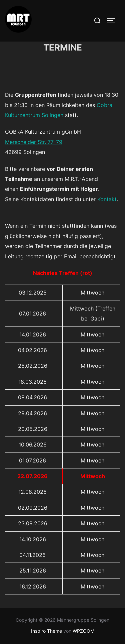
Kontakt (107, 199)
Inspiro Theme (46, 631)
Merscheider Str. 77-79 (34, 142)
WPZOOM (83, 631)
